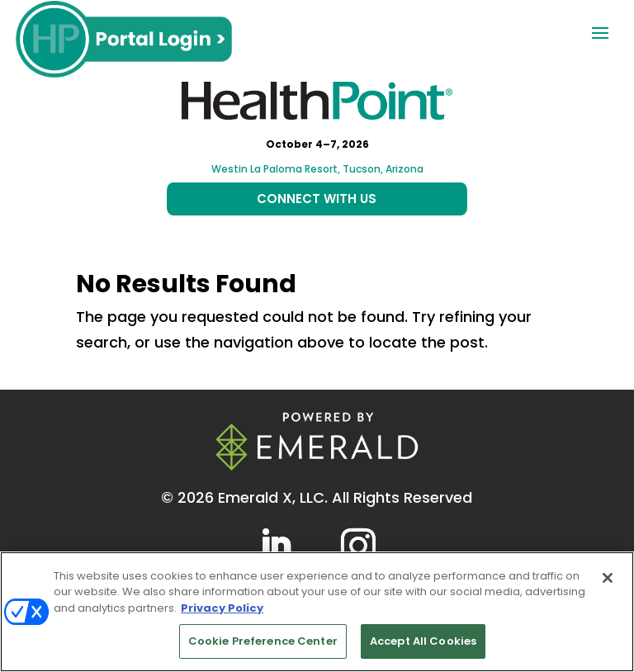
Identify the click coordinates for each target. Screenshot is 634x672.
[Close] (608, 578)
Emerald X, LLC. (273, 497)
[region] (317, 612)
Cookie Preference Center (263, 641)
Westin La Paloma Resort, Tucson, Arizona (317, 169)
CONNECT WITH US (317, 199)
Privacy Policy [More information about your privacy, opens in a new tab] (222, 608)
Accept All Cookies (423, 641)
